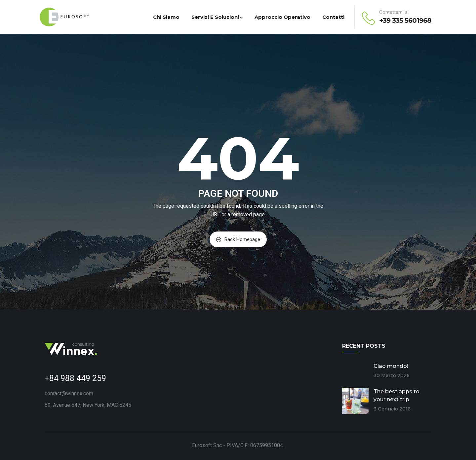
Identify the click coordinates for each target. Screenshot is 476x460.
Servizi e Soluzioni (217, 17)
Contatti (333, 17)
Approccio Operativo (282, 17)
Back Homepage (238, 239)
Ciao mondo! (391, 366)
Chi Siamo (166, 17)
